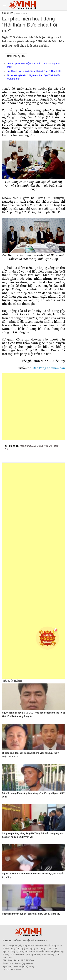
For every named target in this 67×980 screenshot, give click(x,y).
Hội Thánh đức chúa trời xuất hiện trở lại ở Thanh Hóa (34, 71)
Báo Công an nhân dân (49, 368)
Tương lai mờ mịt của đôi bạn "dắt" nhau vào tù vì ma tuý (31, 914)
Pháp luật (8, 14)
